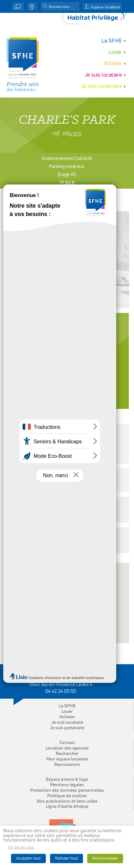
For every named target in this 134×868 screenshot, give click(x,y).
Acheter (113, 64)
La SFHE (112, 41)
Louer (115, 52)
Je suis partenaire (102, 86)
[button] (45, 7)
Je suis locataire (103, 75)
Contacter (67, 372)
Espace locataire (106, 7)
